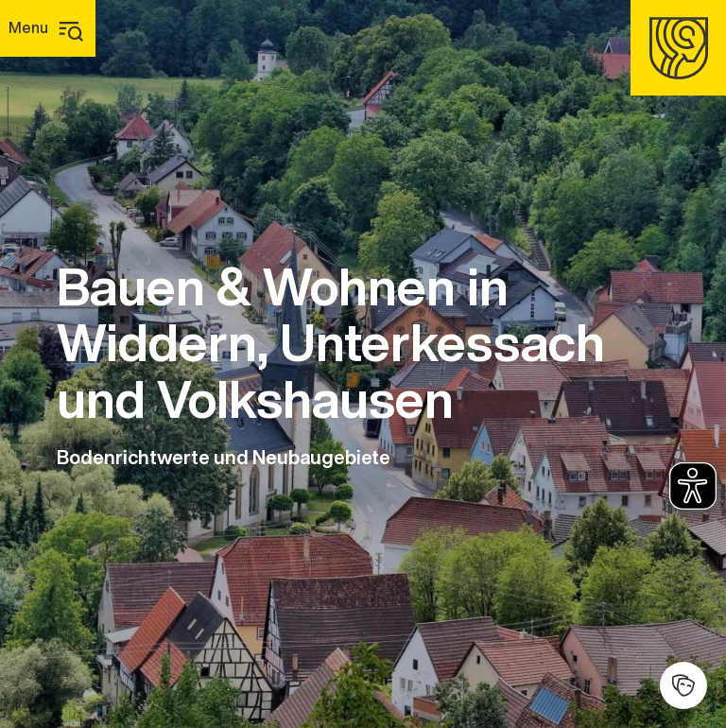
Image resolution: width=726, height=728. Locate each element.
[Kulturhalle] (683, 685)
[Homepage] (678, 48)
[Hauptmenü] (48, 28)
